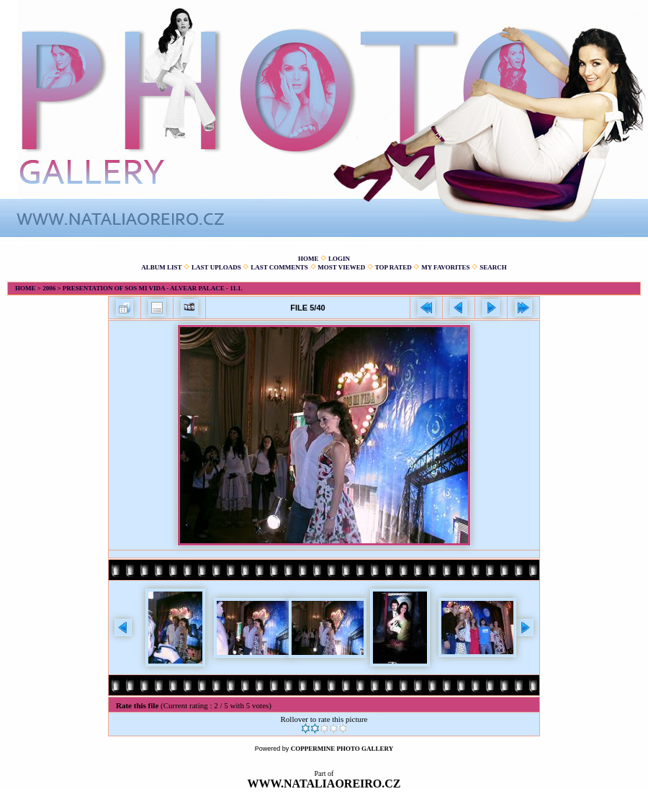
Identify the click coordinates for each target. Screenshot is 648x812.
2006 (49, 288)
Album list (161, 267)
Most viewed (341, 267)
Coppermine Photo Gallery (342, 749)
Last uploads (216, 267)
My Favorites (445, 267)
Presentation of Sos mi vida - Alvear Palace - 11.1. (153, 288)
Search (493, 267)
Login (339, 259)
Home (309, 259)
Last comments (279, 267)
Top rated (393, 267)
